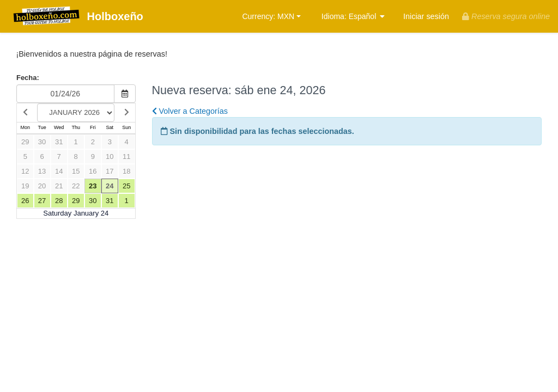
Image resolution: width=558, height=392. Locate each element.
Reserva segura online (506, 16)
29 (25, 142)
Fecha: (28, 78)
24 (110, 186)
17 (110, 171)
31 (59, 142)
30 (42, 142)
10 (110, 157)
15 (76, 171)
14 (59, 171)
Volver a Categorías (190, 111)
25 (126, 186)
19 (25, 186)
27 (42, 201)
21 (59, 186)
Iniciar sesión (426, 16)
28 (59, 201)
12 (25, 171)
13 (42, 171)
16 (93, 171)
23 (93, 186)
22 (76, 186)
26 (25, 201)
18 (126, 171)
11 (126, 157)
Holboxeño (76, 17)
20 (42, 186)
